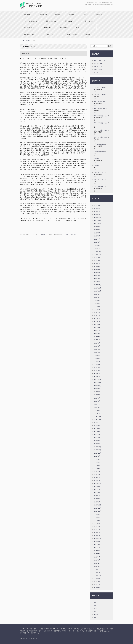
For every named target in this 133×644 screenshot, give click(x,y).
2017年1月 (97, 502)
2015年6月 (97, 551)
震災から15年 (98, 64)
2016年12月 (98, 505)
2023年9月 (97, 294)
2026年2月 (97, 212)
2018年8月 (97, 459)
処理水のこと (98, 158)
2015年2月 (97, 563)
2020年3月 (97, 407)
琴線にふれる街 (72, 34)
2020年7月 (97, 395)
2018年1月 (97, 478)
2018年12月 (98, 447)
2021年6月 (97, 364)
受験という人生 (99, 67)
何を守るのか (64, 28)
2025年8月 (97, 230)
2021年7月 (97, 361)
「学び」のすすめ (99, 144)
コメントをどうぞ (71, 234)
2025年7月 (97, 233)
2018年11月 (98, 450)
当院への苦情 (98, 70)
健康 (95, 602)
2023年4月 (97, 306)
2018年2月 (97, 474)
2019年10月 (98, 423)
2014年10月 (98, 575)
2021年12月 (98, 349)
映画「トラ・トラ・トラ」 (84, 28)
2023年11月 (98, 288)
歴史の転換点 (48, 28)
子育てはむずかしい (53, 34)
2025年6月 (97, 236)
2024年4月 (97, 273)
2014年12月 (98, 569)
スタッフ (85, 15)
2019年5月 (97, 432)
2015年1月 (97, 566)
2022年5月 (97, 337)
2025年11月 (98, 221)
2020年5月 (97, 401)
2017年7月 (97, 490)
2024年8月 (97, 260)
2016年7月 (97, 517)
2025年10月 (98, 224)
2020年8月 (97, 392)
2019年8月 (97, 426)
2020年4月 (97, 404)
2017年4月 (97, 496)
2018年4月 (97, 468)
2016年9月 (97, 514)
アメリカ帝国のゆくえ (31, 21)
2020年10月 (98, 386)
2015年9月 (97, 542)
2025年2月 (97, 245)
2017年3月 (97, 499)
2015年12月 (98, 533)
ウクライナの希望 (99, 87)
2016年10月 (98, 511)
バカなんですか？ (99, 187)
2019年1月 (97, 444)
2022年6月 (97, 334)
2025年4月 (97, 239)
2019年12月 (98, 416)
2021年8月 (97, 358)
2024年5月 (97, 270)
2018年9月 (97, 456)
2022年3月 (97, 343)
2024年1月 (97, 282)
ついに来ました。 (99, 173)
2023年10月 (98, 291)
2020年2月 (97, 410)
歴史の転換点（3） (91, 21)
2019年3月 (97, 438)
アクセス (71, 15)
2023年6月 (97, 300)
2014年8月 (97, 581)
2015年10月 (98, 539)
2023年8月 (97, 297)
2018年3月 (97, 471)
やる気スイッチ (99, 73)
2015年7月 (97, 548)
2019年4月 (97, 435)
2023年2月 (97, 312)
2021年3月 (97, 374)
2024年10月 (98, 254)
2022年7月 (97, 331)
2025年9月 (97, 227)
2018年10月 (98, 453)
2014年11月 (98, 572)
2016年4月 (97, 520)
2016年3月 (97, 523)
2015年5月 (97, 554)
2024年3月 (97, 276)
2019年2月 (97, 441)
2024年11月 (98, 251)
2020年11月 (98, 383)
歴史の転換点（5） (51, 21)
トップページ (28, 15)
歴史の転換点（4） (71, 21)
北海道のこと (89, 34)
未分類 (43, 234)
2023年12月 (98, 285)
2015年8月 (97, 545)
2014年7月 (97, 584)
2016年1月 (97, 529)
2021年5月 (97, 367)
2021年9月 (97, 355)
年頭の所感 (25, 53)
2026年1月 (97, 215)
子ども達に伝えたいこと (31, 34)
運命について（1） (100, 60)
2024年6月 (97, 267)
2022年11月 (98, 322)
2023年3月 (97, 309)
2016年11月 (98, 508)
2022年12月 (98, 319)
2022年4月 (97, 340)
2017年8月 (97, 487)
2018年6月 (97, 465)
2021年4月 (97, 370)
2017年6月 (97, 493)
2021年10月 (98, 352)
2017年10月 (98, 484)
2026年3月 (97, 209)
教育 (95, 611)
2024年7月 (97, 264)
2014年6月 (97, 588)
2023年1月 (97, 315)
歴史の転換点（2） (30, 28)
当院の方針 (43, 15)
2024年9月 (97, 257)
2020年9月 (97, 389)
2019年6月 (97, 429)
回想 (95, 608)
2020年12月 (98, 380)
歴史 (95, 618)
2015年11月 (98, 536)
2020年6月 (97, 398)
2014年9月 (97, 578)
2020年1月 (97, 413)
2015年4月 (97, 557)
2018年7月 (97, 462)
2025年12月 (98, 218)
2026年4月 (97, 205)
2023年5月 (97, 303)
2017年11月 (98, 481)
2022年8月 (97, 328)
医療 (95, 605)
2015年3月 (97, 560)
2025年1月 (97, 248)
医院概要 (58, 15)
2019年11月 (98, 419)
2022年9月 (97, 325)
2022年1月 (97, 346)
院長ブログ (99, 15)
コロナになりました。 (101, 116)
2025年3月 (97, 242)
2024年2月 (97, 279)
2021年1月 (97, 377)
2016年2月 (97, 526)
